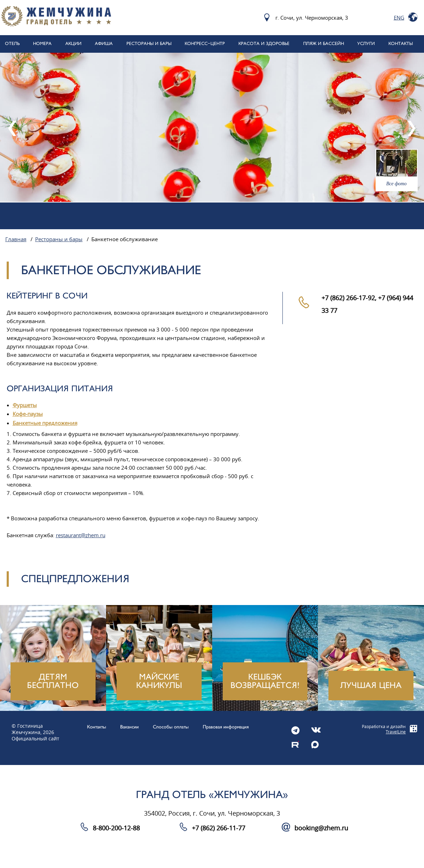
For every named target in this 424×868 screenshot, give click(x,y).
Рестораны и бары (59, 239)
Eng (399, 18)
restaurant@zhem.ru (81, 535)
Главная (16, 239)
